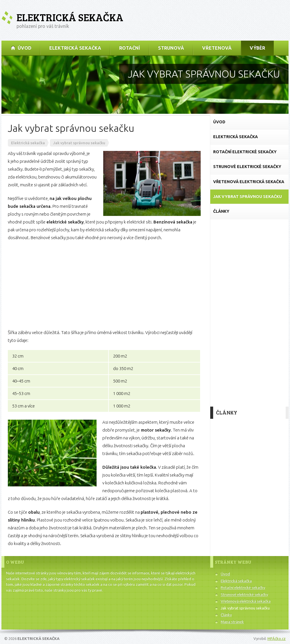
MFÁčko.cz (277, 638)
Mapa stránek (232, 622)
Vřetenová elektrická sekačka (246, 601)
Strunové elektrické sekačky (244, 594)
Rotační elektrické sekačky (243, 587)
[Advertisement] (104, 285)
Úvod (225, 574)
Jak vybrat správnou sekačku (245, 608)
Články (226, 615)
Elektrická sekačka (70, 17)
